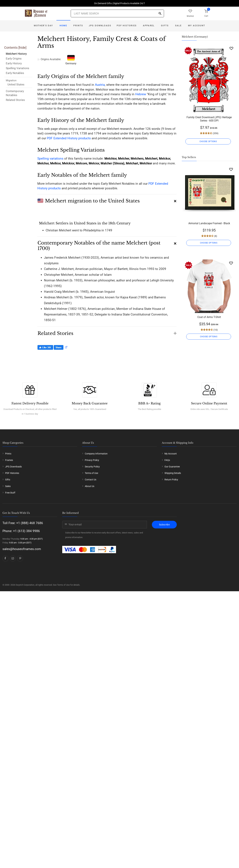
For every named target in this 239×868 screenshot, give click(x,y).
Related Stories (15, 100)
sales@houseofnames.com (22, 549)
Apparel (149, 26)
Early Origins (14, 59)
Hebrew (141, 94)
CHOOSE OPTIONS (209, 141)
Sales (8, 486)
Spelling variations (50, 158)
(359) (215, 133)
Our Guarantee (172, 467)
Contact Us (91, 480)
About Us (90, 486)
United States (16, 84)
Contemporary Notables (15, 93)
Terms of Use (91, 473)
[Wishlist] (231, 48)
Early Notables (15, 73)
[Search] (160, 14)
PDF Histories (127, 26)
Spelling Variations (18, 68)
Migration (11, 80)
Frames (9, 460)
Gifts (165, 26)
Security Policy (92, 467)
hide (22, 48)
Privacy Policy (92, 460)
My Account (197, 26)
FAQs (167, 460)
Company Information (96, 454)
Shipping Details (173, 473)
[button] (107, 200)
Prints (78, 26)
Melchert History (16, 54)
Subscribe (164, 525)
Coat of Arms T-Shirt (209, 317)
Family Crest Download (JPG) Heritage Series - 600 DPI (209, 119)
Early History (14, 63)
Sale (178, 26)
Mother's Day (43, 26)
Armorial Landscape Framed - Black (209, 223)
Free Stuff (10, 493)
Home (63, 26)
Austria (100, 85)
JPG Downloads (100, 26)
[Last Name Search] (117, 13)
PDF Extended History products (69, 138)
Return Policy (171, 480)
